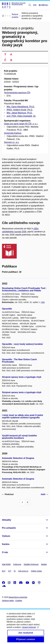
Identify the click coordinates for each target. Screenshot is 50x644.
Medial (44, 564)
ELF (4, 571)
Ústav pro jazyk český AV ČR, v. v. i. (21, 124)
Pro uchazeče (9, 528)
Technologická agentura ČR (17, 93)
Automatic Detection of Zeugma (18, 458)
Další (44, 494)
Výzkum (6, 536)
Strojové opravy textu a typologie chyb (22, 377)
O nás (5, 552)
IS (15, 571)
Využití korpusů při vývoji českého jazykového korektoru (19, 437)
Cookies (19, 601)
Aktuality (7, 520)
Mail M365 (6, 564)
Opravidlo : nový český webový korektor (22, 344)
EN (35, 5)
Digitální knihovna (31, 564)
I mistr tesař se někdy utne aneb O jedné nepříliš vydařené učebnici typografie (22, 416)
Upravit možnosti (30, 630)
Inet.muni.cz (23, 571)
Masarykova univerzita (18, 597)
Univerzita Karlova (13, 133)
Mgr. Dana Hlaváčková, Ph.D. (21, 107)
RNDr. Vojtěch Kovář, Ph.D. (20, 110)
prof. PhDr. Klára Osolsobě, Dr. (21, 116)
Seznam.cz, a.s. (12, 142)
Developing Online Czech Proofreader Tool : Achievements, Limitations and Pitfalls (24, 289)
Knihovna (17, 564)
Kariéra (6, 544)
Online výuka (36, 571)
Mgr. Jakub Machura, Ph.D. (20, 113)
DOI (43, 302)
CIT (10, 571)
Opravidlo (7, 309)
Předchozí (8, 494)
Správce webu (8, 601)
